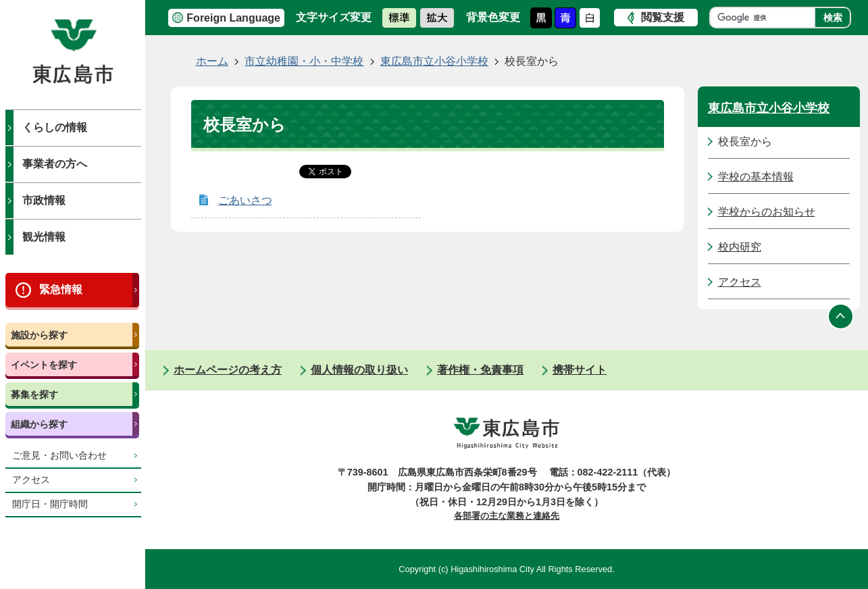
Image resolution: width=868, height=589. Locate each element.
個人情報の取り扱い (359, 370)
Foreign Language (233, 18)
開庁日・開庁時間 (50, 504)
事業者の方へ (55, 164)
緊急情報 (61, 289)
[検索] (766, 18)
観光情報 (44, 237)
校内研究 (740, 247)
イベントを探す (44, 365)
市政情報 (44, 200)
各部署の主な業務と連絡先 (507, 516)
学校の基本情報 (756, 177)
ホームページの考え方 (228, 370)
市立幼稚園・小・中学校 (304, 61)
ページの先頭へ (841, 316)
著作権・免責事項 (480, 370)
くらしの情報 (55, 127)
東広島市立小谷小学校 (434, 61)
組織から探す (39, 424)
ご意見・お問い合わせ (59, 456)
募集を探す (34, 394)
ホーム (212, 61)
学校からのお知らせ (767, 212)
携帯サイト (580, 370)
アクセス (31, 480)
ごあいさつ (245, 200)
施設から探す (39, 335)
